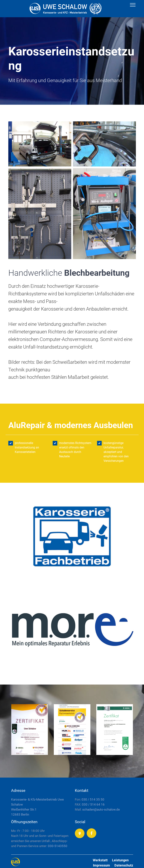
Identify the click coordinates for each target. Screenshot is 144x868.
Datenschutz (124, 865)
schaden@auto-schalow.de (101, 809)
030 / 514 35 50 (93, 799)
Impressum (101, 865)
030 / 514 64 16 (93, 804)
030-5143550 (58, 846)
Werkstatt (100, 860)
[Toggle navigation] (133, 5)
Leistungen (120, 860)
